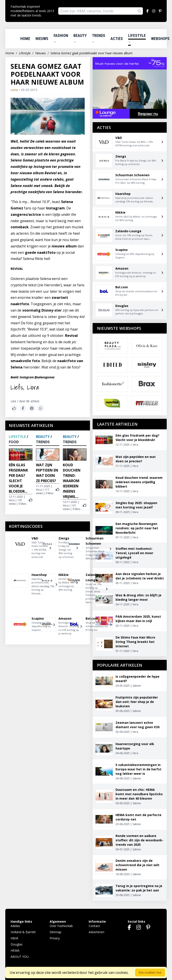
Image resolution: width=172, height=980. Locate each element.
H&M (14, 938)
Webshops (160, 39)
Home (25, 39)
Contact (94, 926)
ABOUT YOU (20, 957)
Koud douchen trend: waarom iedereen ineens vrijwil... (72, 481)
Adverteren (96, 932)
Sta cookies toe (150, 972)
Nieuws (42, 39)
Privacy (55, 938)
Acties (117, 39)
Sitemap (55, 932)
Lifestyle (137, 38)
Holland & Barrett (23, 932)
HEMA (15, 950)
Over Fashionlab (61, 926)
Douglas (17, 944)
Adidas (15, 926)
